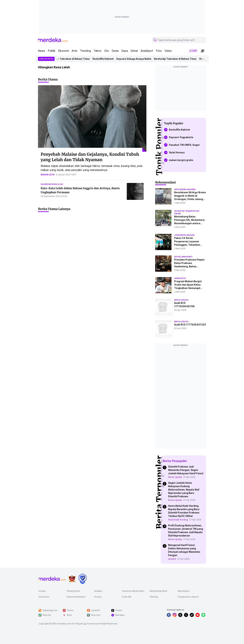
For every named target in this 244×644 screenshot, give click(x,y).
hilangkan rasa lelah (52, 184)
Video (168, 51)
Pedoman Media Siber (133, 591)
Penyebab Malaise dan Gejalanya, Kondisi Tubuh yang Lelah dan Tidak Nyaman (90, 157)
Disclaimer (44, 597)
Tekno (98, 51)
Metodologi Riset (158, 591)
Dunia (115, 51)
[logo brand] (72, 579)
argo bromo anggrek (185, 189)
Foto (159, 51)
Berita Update (175, 477)
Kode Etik (127, 597)
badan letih (48, 175)
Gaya (125, 51)
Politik (52, 51)
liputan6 (172, 559)
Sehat (134, 51)
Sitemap (154, 597)
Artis (74, 51)
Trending (85, 51)
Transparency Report (188, 597)
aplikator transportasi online (187, 212)
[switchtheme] (203, 51)
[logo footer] (52, 579)
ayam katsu (180, 278)
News (42, 51)
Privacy (98, 597)
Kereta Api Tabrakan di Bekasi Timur (70, 59)
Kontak (42, 591)
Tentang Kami (73, 591)
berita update (181, 300)
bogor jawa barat (183, 257)
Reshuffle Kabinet (105, 59)
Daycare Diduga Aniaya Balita (135, 59)
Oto (107, 51)
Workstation (184, 591)
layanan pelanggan (184, 235)
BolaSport (147, 51)
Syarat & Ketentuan (76, 597)
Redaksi (98, 591)
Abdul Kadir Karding (178, 520)
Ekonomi (64, 51)
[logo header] (53, 40)
